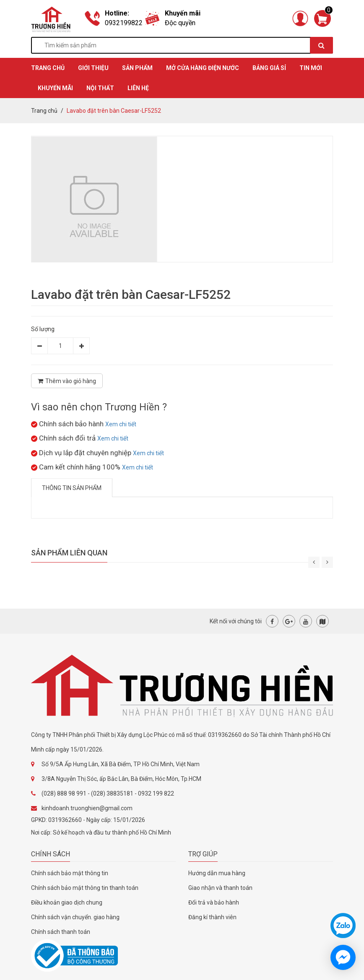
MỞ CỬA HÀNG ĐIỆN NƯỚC (203, 68)
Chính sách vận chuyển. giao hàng (75, 917)
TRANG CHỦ (48, 68)
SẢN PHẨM (137, 68)
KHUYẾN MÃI (55, 88)
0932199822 (124, 23)
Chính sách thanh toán (61, 932)
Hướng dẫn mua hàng (217, 873)
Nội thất (100, 88)
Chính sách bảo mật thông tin (70, 873)
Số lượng (43, 329)
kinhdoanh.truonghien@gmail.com (87, 808)
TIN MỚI (311, 68)
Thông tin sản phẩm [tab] (72, 488)
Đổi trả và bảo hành (214, 902)
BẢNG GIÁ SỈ (269, 68)
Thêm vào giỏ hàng (67, 381)
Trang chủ (44, 111)
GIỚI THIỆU (93, 68)
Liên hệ (138, 88)
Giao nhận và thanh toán (220, 888)
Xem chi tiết (121, 424)
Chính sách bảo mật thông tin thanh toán (85, 888)
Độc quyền (180, 23)
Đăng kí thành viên (212, 917)
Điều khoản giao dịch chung (67, 902)
